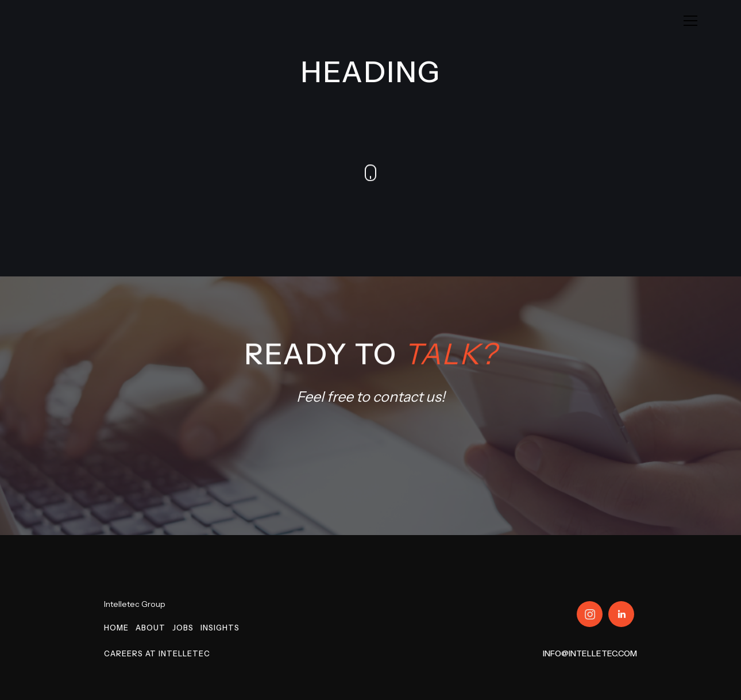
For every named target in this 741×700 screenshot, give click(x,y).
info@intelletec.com (590, 653)
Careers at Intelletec (157, 653)
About (150, 628)
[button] (690, 21)
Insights (220, 628)
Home (116, 628)
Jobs (183, 628)
